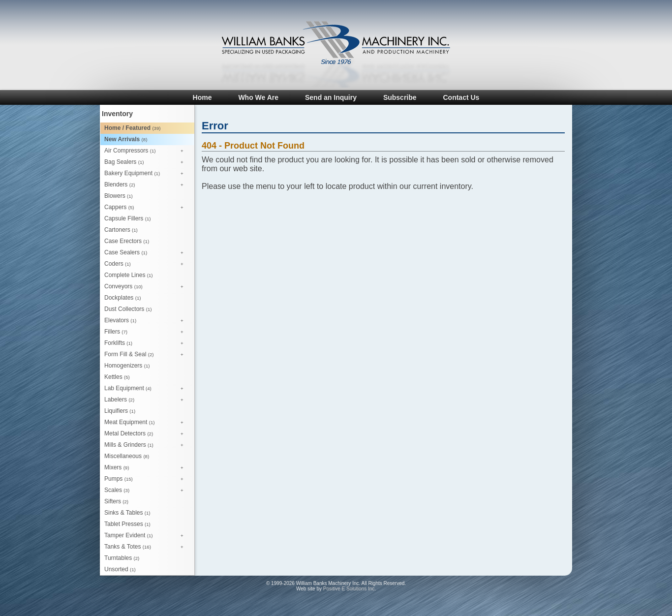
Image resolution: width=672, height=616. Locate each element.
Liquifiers (120, 411)
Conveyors (146, 287)
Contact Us (461, 97)
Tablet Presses (127, 524)
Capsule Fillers (127, 218)
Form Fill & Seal (146, 355)
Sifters (116, 501)
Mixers (146, 468)
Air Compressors (146, 151)
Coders (146, 264)
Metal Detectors (146, 434)
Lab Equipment (146, 389)
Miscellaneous (127, 456)
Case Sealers (146, 253)
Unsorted (120, 569)
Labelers (146, 400)
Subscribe (400, 97)
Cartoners (121, 230)
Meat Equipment (146, 423)
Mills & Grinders (146, 445)
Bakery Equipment (146, 174)
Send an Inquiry (331, 97)
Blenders (146, 185)
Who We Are (258, 97)
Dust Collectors (128, 309)
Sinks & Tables (127, 513)
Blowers (119, 196)
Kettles (117, 377)
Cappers (146, 208)
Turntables (122, 558)
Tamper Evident (146, 536)
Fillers (146, 332)
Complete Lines (128, 275)
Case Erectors (127, 241)
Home (202, 97)
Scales (146, 491)
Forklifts (146, 343)
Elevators (146, 321)
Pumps (146, 479)
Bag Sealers (146, 162)
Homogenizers (127, 366)
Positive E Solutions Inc (349, 589)
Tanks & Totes (146, 547)
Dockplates (122, 298)
